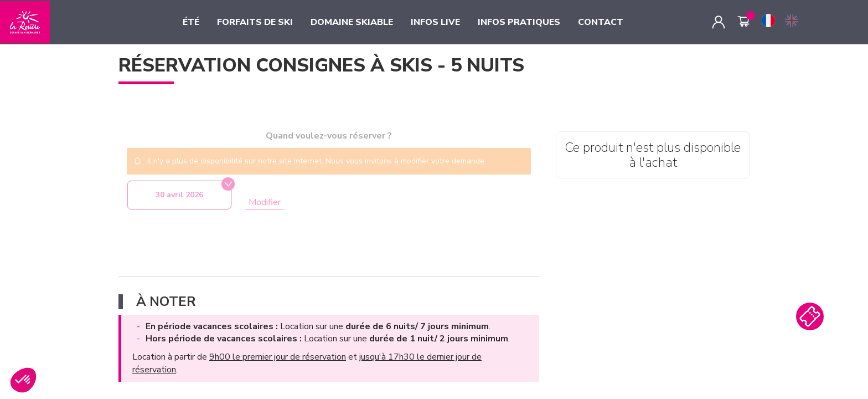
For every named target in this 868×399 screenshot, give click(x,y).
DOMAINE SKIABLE (352, 22)
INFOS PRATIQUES (519, 22)
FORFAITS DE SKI (255, 22)
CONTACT (601, 22)
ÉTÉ (191, 22)
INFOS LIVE (435, 22)
